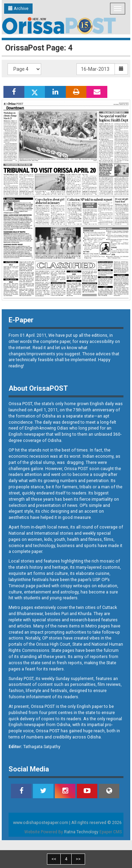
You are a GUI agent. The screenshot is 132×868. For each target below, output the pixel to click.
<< (54, 859)
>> (78, 859)
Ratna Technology (81, 832)
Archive (18, 8)
